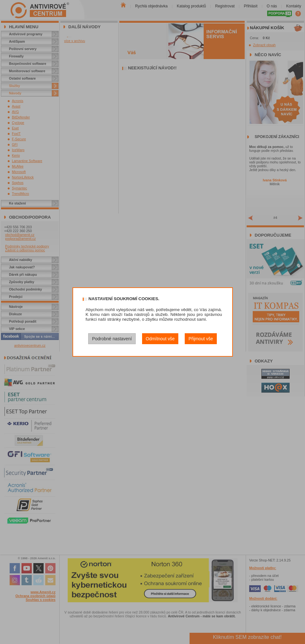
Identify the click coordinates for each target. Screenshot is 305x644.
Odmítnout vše (160, 339)
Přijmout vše (201, 339)
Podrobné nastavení (112, 339)
